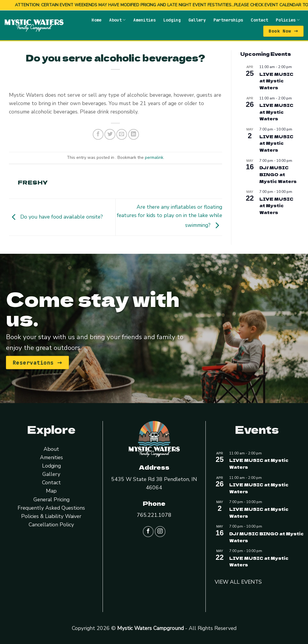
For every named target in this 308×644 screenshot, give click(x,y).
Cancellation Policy (51, 524)
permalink (154, 157)
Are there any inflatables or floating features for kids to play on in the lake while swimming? (170, 216)
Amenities (144, 20)
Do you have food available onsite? (56, 216)
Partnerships (228, 20)
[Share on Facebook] (98, 134)
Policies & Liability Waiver (51, 516)
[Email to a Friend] (122, 134)
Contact (259, 20)
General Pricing (51, 499)
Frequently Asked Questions (51, 508)
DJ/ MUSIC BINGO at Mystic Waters (278, 174)
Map (51, 491)
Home (96, 20)
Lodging (172, 20)
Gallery (197, 20)
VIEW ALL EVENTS (238, 582)
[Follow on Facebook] (148, 531)
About (117, 20)
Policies (288, 20)
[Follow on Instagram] (160, 531)
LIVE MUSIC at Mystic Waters (276, 80)
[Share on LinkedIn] (134, 134)
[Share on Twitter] (110, 134)
